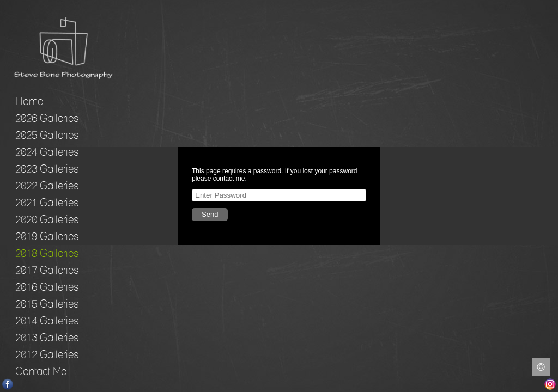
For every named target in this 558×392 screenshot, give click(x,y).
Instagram (550, 384)
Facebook (8, 384)
